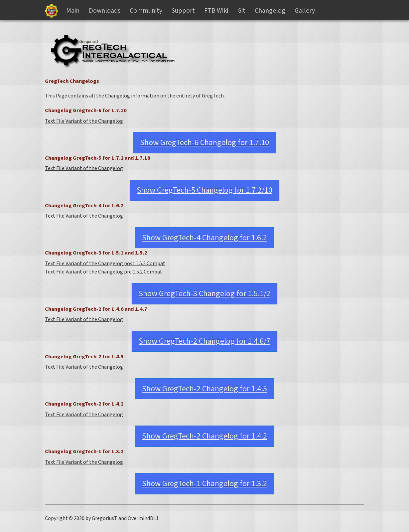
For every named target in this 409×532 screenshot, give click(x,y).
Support (183, 11)
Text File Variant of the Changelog (84, 121)
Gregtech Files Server (52, 11)
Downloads (105, 11)
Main (73, 11)
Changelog (270, 11)
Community (146, 11)
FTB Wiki (216, 11)
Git (241, 11)
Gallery (305, 11)
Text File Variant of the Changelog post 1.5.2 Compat (105, 264)
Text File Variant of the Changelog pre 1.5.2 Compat (104, 272)
